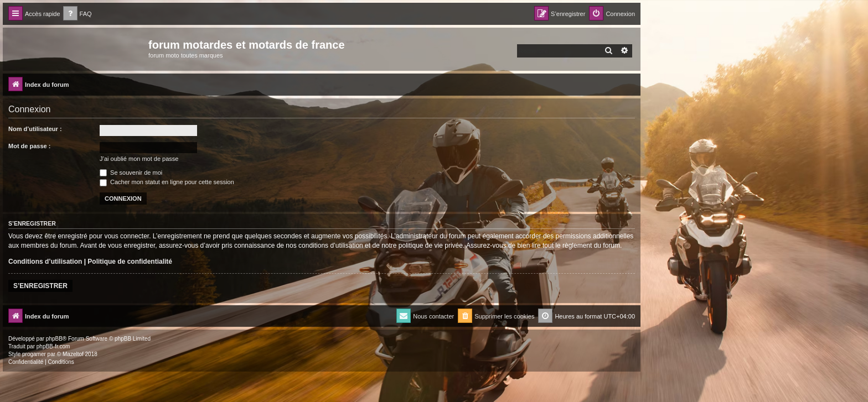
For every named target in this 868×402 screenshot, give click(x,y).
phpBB (54, 339)
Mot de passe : (29, 146)
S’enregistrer (40, 286)
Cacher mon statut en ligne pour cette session (167, 182)
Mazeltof (73, 354)
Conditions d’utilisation (45, 262)
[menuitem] (77, 14)
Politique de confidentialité (130, 262)
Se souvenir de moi (131, 173)
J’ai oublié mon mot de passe (139, 159)
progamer (34, 354)
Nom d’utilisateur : (35, 129)
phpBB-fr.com (53, 346)
